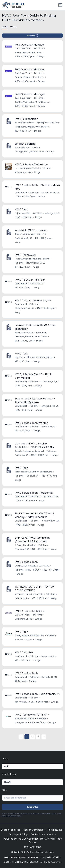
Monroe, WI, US (34, 570)
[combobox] (32, 766)
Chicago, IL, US (52, 213)
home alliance (22, 148)
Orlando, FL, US (22, 598)
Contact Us (37, 834)
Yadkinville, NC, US (23, 238)
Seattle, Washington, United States (32, 102)
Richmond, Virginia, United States (33, 127)
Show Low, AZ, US (23, 172)
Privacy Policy (52, 813)
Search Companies (34, 830)
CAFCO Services (23, 615)
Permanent (42, 333)
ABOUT (13, 27)
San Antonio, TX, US (24, 702)
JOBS (5, 27)
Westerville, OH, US (51, 521)
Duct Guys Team (23, 48)
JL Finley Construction (25, 545)
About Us (51, 834)
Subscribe (33, 807)
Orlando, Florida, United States (29, 77)
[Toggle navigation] (60, 5)
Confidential (21, 193)
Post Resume (55, 830)
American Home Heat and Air (29, 594)
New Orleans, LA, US (36, 263)
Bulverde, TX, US (49, 677)
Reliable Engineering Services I (29, 451)
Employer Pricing (18, 834)
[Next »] (44, 737)
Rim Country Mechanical (27, 168)
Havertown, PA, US (23, 640)
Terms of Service (9, 816)
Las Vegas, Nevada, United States (31, 337)
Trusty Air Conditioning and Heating (32, 259)
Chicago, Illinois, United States (29, 152)
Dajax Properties (23, 213)
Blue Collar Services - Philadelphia (31, 123)
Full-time (39, 48)
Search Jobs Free (11, 830)
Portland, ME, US (45, 357)
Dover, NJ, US (21, 723)
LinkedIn (16, 852)
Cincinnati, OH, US (23, 619)
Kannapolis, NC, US (50, 193)
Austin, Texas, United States (28, 52)
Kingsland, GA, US (50, 496)
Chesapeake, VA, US (24, 308)
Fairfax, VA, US (21, 455)
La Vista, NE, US (49, 427)
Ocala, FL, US (32, 476)
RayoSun (19, 357)
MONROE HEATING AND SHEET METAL (32, 566)
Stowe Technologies (25, 234)
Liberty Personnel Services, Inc (29, 636)
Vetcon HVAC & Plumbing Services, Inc (33, 472)
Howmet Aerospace (24, 718)
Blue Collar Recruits (24, 333)
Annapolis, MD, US (50, 406)
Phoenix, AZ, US (22, 549)
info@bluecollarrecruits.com (38, 852)
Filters (32, 36)
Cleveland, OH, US (50, 382)
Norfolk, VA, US (37, 283)
